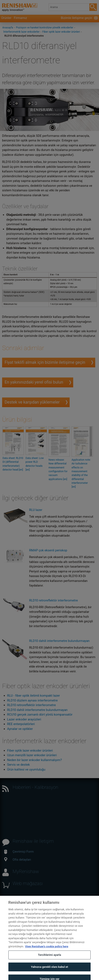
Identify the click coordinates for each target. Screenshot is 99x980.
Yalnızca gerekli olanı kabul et (49, 970)
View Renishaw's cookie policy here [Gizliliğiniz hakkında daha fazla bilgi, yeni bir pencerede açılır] (47, 949)
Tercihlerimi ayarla (49, 958)
